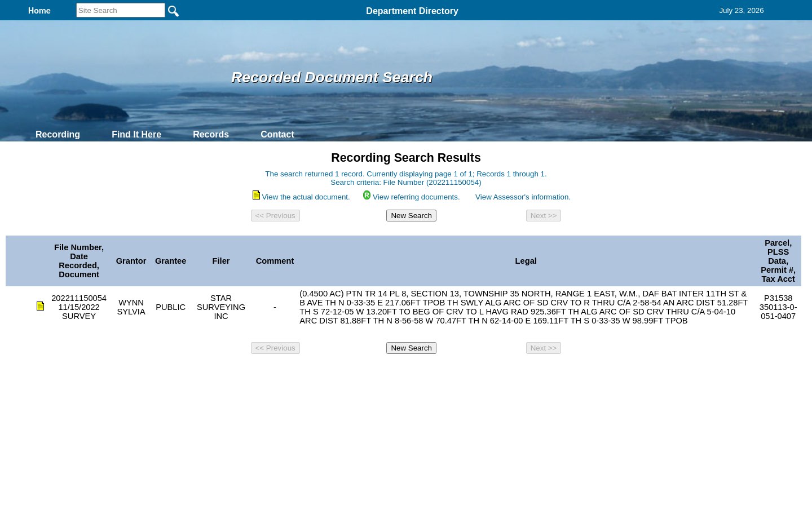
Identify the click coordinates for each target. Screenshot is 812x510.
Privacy (401, 374)
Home (296, 374)
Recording (58, 134)
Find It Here (136, 134)
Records (211, 134)
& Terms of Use (443, 374)
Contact (277, 134)
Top (219, 374)
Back (252, 374)
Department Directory (412, 11)
